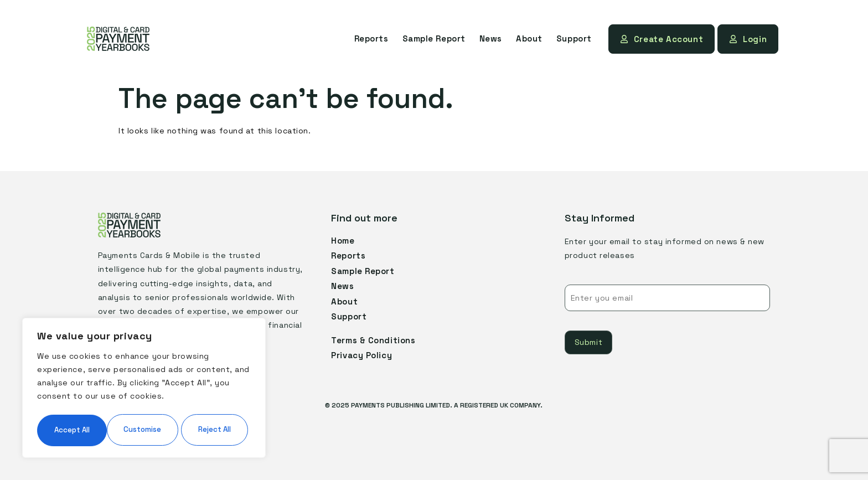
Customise (89, 396)
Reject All (196, 396)
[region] (144, 372)
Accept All (144, 430)
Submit (588, 342)
